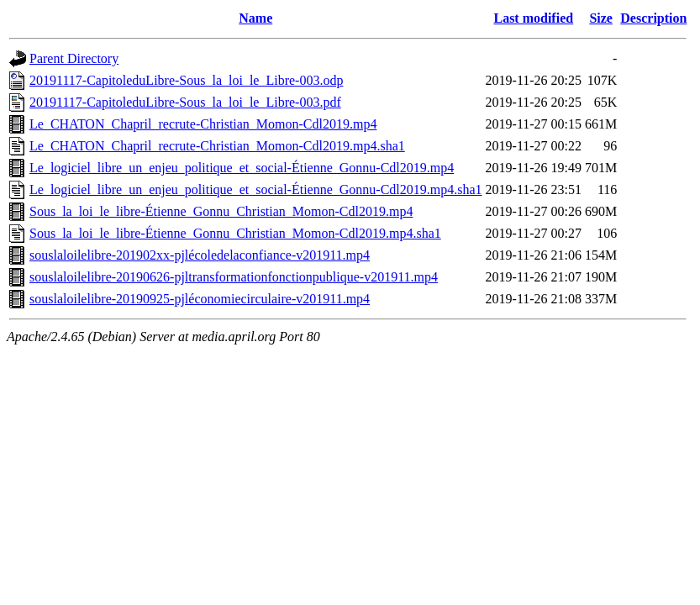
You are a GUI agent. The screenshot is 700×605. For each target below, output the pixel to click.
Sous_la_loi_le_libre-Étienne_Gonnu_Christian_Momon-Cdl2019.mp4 (221, 211)
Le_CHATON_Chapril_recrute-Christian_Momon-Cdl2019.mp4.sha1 (217, 146)
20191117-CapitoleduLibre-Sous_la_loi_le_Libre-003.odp (186, 80)
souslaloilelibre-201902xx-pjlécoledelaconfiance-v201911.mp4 (200, 255)
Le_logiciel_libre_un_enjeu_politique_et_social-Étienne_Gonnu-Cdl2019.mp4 (242, 168)
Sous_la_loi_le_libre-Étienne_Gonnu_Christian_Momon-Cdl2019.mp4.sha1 (235, 233)
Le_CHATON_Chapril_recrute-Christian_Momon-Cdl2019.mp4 (203, 124)
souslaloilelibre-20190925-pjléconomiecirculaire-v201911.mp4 (200, 299)
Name (255, 18)
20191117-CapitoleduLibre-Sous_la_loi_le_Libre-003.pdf (185, 102)
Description (653, 18)
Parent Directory (74, 58)
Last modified (533, 18)
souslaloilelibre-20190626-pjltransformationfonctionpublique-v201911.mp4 (234, 277)
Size (601, 18)
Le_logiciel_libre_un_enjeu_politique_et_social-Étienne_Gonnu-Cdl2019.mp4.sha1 (256, 189)
